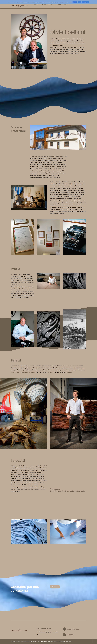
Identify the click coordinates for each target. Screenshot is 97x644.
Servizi (51, 4)
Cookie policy (69, 641)
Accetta (75, 2)
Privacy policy (62, 641)
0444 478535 (70, 635)
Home (37, 4)
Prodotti (59, 4)
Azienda (44, 4)
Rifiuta (80, 2)
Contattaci (55, 589)
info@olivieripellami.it (73, 629)
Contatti (66, 4)
